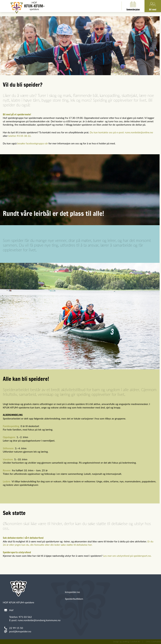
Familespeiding (11, 426)
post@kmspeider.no (20, 631)
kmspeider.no (72, 592)
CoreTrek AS (135, 642)
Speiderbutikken (74, 599)
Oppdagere (9, 437)
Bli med (153, 6)
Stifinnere (8, 448)
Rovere (7, 470)
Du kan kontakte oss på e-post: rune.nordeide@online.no (121, 132)
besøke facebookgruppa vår (33, 143)
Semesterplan (133, 6)
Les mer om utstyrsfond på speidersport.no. (127, 556)
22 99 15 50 (16, 628)
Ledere (7, 481)
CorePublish (156, 642)
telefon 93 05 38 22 (19, 136)
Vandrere (8, 459)
